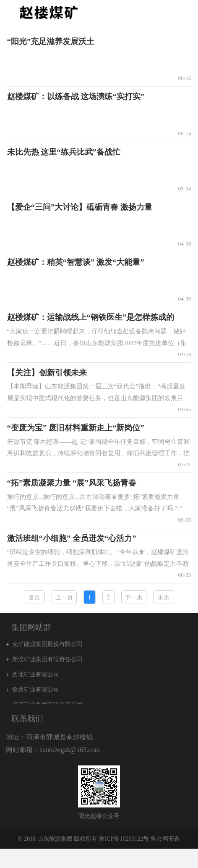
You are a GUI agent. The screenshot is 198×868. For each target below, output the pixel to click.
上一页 (64, 598)
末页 (164, 598)
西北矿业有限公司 (36, 674)
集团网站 (170, 12)
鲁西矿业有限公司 (36, 690)
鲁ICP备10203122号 (124, 839)
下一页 (134, 598)
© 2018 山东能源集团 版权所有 (58, 839)
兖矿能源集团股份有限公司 (47, 644)
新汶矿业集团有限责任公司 (47, 659)
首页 (34, 598)
